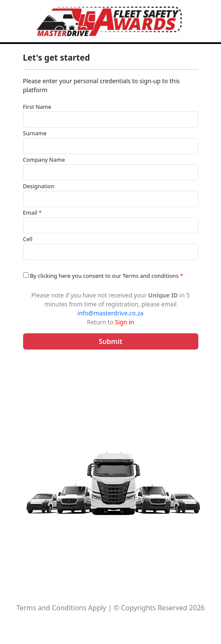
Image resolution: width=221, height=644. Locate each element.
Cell (28, 239)
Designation (39, 186)
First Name (37, 107)
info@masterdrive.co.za (110, 313)
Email (32, 213)
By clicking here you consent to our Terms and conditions (103, 276)
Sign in (124, 322)
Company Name (44, 160)
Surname (35, 133)
